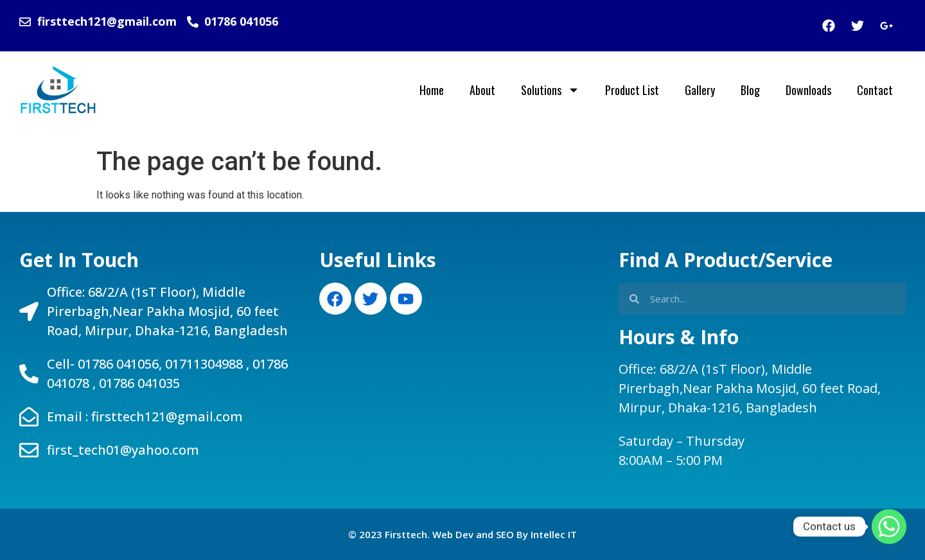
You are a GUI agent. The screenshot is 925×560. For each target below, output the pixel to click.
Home (432, 90)
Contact (875, 90)
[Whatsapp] (889, 527)
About (482, 90)
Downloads (808, 90)
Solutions (550, 90)
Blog (750, 90)
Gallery (700, 90)
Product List (632, 90)
